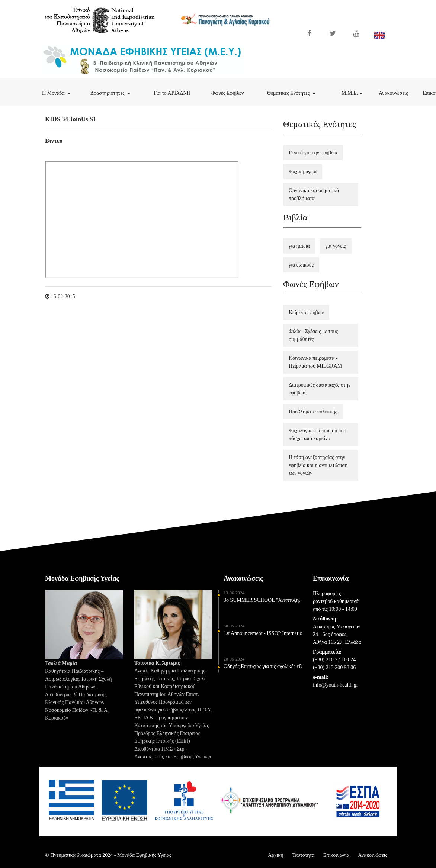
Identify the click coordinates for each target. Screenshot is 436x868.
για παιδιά (299, 246)
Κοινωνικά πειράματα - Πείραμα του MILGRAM (315, 362)
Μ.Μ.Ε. (356, 92)
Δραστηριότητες (117, 92)
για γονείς (336, 246)
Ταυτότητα (303, 855)
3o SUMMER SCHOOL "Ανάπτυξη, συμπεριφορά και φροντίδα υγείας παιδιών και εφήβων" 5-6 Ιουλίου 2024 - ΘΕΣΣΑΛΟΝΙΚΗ (263, 604)
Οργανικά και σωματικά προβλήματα (314, 194)
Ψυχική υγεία (303, 172)
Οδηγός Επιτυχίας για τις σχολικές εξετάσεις (263, 670)
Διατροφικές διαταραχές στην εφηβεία (320, 389)
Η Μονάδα (62, 92)
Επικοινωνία (336, 855)
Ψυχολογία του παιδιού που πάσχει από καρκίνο (318, 435)
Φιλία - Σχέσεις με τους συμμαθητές (313, 335)
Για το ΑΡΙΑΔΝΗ (179, 92)
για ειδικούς (301, 265)
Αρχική (275, 855)
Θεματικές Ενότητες (298, 92)
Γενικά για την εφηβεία (313, 153)
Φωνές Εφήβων (235, 92)
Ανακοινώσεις (397, 92)
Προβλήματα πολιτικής (313, 412)
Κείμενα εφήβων (306, 312)
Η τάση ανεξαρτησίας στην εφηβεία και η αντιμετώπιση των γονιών (318, 465)
